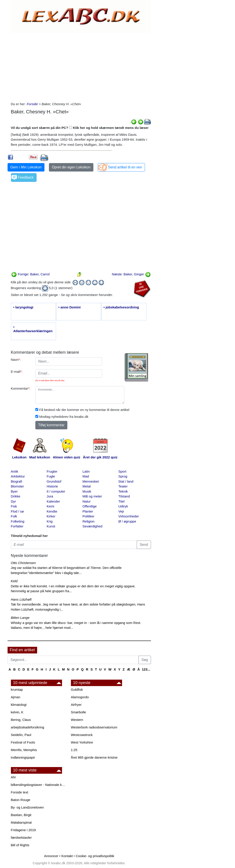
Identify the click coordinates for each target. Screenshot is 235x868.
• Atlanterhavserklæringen (33, 329)
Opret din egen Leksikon (71, 167)
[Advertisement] (81, 66)
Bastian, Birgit (21, 815)
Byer (14, 491)
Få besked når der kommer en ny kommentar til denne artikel (84, 410)
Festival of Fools (23, 742)
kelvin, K (17, 712)
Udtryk (123, 506)
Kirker (51, 516)
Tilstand (124, 496)
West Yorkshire (82, 742)
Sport (122, 471)
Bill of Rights (20, 845)
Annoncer (51, 856)
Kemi (50, 506)
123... (146, 669)
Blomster (17, 486)
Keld (14, 581)
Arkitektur (18, 476)
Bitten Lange (20, 618)
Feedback (26, 177)
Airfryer (76, 705)
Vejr (121, 511)
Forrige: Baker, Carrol (30, 274)
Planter (88, 511)
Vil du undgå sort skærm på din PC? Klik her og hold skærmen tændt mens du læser (80, 128)
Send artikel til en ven (125, 167)
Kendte (52, 511)
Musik (87, 491)
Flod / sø (17, 511)
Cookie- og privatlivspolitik (95, 856)
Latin (86, 471)
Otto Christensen (23, 563)
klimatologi (19, 705)
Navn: (16, 360)
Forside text (20, 792)
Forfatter (17, 526)
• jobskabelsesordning (121, 307)
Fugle (51, 476)
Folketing (18, 521)
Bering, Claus (21, 720)
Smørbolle (78, 712)
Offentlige (90, 506)
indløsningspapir (23, 757)
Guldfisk (77, 689)
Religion (88, 521)
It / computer (56, 491)
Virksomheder (129, 516)
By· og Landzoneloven (27, 807)
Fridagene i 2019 (23, 830)
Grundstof (54, 481)
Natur (87, 501)
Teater (123, 486)
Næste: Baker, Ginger (131, 274)
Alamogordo (80, 697)
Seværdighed (92, 526)
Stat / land (126, 481)
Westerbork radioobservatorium (94, 727)
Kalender (53, 501)
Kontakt (67, 856)
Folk (14, 516)
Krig (50, 521)
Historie (52, 486)
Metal (87, 486)
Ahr (13, 777)
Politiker (88, 516)
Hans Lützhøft (21, 599)
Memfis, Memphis (24, 750)
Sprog (123, 476)
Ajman (16, 697)
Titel (121, 501)
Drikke (16, 496)
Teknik (123, 491)
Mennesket (91, 481)
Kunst (51, 526)
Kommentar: (21, 388)
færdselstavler (21, 837)
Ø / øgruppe (127, 521)
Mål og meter (92, 496)
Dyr (13, 501)
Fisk (14, 506)
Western (77, 720)
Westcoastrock (82, 735)
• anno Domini (70, 307)
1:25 (74, 750)
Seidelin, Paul (21, 735)
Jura (50, 496)
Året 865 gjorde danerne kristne (94, 757)
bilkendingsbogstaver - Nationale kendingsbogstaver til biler (39, 785)
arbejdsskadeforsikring (28, 727)
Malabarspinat (21, 822)
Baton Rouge (21, 800)
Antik (15, 471)
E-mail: (17, 372)
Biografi (17, 481)
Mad (86, 476)
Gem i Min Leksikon (26, 167)
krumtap (17, 689)
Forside (32, 104)
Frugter (52, 471)
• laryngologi (23, 307)
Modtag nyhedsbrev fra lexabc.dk (64, 417)
